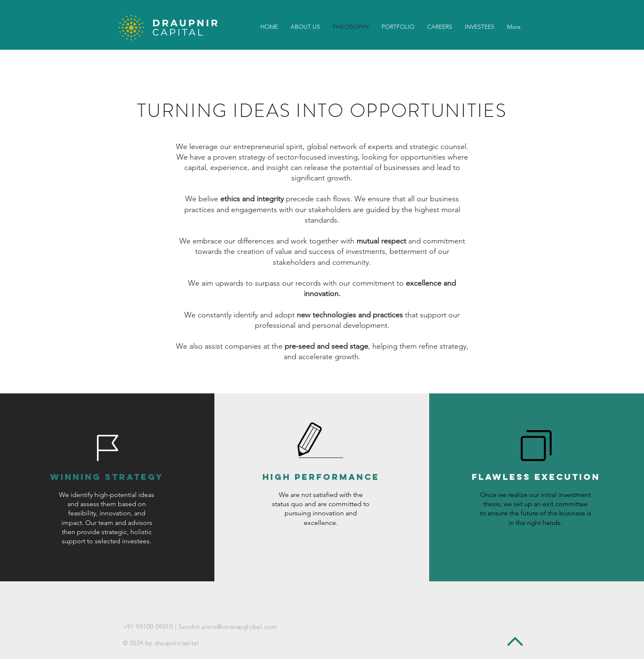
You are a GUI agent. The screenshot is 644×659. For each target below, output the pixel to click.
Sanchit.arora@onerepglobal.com (228, 627)
